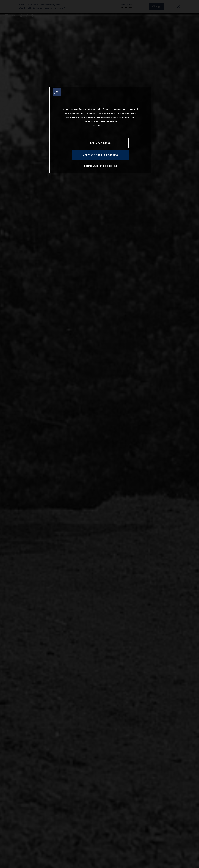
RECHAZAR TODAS (100, 143)
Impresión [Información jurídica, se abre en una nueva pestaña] (105, 126)
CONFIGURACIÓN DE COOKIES (100, 166)
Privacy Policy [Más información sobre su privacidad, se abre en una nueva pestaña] (97, 126)
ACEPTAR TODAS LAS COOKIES (100, 155)
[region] (100, 130)
